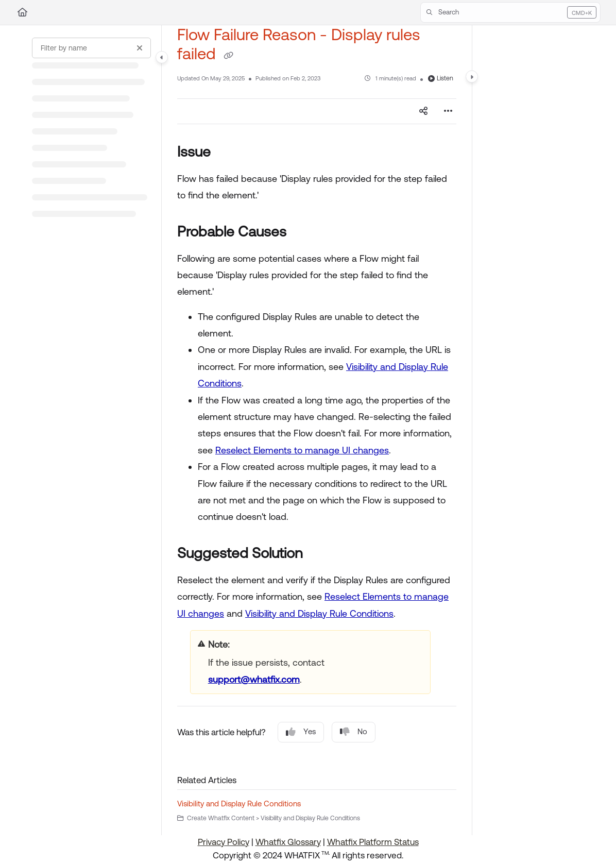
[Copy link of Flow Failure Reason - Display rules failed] (228, 55)
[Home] (22, 12)
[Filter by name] (91, 48)
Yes (301, 732)
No (354, 732)
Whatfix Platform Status (373, 842)
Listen (441, 78)
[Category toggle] (162, 57)
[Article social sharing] (423, 111)
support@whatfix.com (254, 679)
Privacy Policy (224, 842)
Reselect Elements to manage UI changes (302, 450)
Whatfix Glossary (288, 842)
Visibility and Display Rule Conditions (319, 613)
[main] (317, 430)
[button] (510, 12)
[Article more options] (448, 111)
